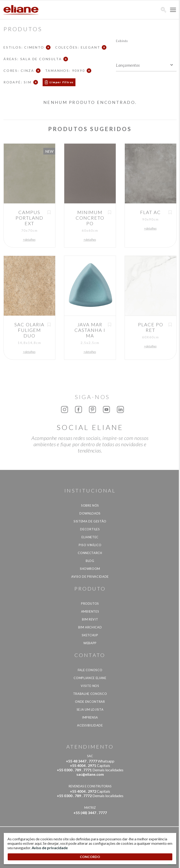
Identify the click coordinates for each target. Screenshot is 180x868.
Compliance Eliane (90, 678)
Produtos (90, 604)
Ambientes (90, 611)
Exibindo (122, 41)
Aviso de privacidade (90, 577)
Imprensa (90, 717)
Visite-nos (90, 686)
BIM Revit (90, 619)
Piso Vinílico (90, 545)
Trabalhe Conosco (90, 694)
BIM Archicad (90, 627)
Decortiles (90, 529)
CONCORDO (90, 857)
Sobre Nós (90, 505)
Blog (90, 561)
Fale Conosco (90, 670)
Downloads (90, 513)
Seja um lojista (90, 710)
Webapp (90, 643)
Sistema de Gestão (90, 521)
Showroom (90, 569)
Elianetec (90, 537)
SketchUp (90, 635)
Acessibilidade (90, 725)
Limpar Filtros (62, 82)
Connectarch (90, 553)
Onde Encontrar (90, 702)
